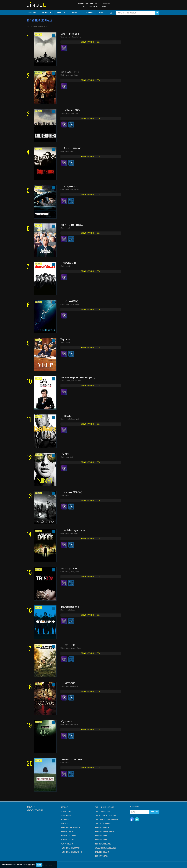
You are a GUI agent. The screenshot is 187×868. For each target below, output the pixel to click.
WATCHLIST (89, 13)
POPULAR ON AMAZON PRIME (105, 831)
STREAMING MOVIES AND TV (71, 827)
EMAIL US (32, 807)
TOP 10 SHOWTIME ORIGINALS (106, 815)
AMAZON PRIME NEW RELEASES (106, 848)
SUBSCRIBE (154, 812)
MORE (102, 13)
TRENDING (32, 13)
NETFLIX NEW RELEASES (103, 844)
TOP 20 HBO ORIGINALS (103, 811)
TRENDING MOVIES (67, 831)
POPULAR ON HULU (102, 836)
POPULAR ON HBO (101, 840)
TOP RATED (75, 13)
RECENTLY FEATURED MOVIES (71, 848)
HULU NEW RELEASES (102, 852)
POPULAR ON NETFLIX (102, 827)
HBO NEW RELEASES (102, 856)
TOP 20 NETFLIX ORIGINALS (105, 807)
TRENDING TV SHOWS (69, 836)
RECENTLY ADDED (67, 815)
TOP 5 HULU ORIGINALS (103, 823)
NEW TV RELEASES (67, 844)
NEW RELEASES (46, 13)
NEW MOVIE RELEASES (68, 840)
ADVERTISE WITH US (36, 810)
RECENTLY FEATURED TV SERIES (72, 852)
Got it (39, 865)
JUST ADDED (61, 13)
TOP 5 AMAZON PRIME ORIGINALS (107, 819)
